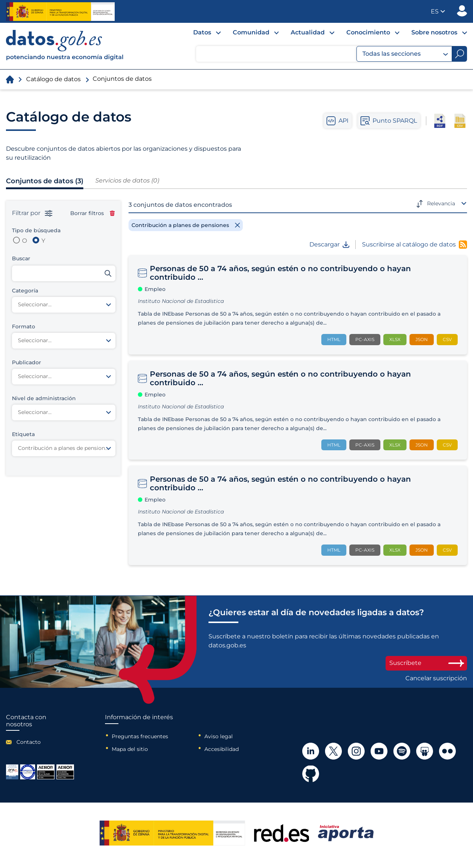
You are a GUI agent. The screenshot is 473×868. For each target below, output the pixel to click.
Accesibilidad (222, 749)
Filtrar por (32, 213)
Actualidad (308, 32)
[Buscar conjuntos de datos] (64, 273)
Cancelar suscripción (436, 678)
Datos (202, 32)
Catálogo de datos (53, 79)
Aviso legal (219, 736)
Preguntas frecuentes (140, 736)
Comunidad (251, 32)
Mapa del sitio (130, 749)
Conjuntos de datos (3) (45, 181)
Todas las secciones (405, 54)
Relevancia (441, 203)
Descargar (329, 245)
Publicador (462, 11)
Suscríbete (426, 663)
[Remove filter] (186, 225)
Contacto (29, 742)
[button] (438, 11)
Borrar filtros (92, 213)
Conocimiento (368, 32)
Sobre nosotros (434, 32)
